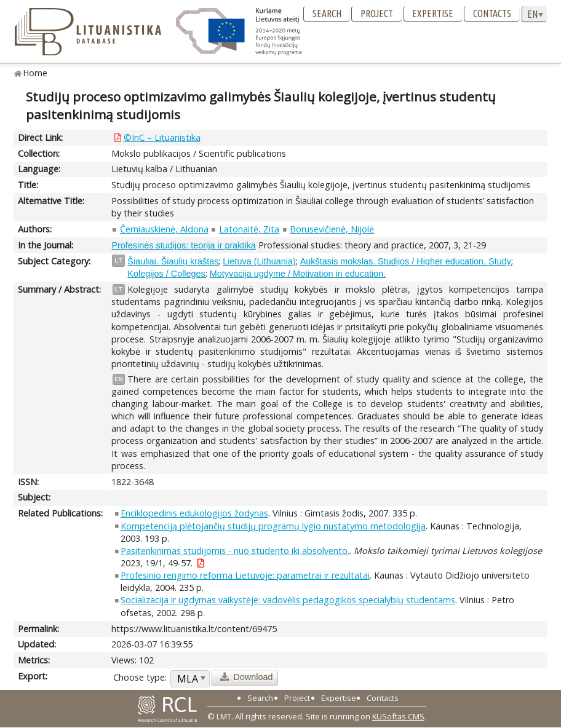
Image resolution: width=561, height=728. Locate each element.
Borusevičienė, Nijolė (332, 229)
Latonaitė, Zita (249, 229)
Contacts (492, 14)
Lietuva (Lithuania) (259, 261)
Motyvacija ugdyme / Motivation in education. (298, 274)
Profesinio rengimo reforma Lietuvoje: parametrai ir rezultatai (245, 575)
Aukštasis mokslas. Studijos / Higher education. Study (406, 261)
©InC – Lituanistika (162, 137)
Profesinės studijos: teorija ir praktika (183, 245)
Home (35, 73)
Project (377, 14)
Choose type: (140, 677)
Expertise (433, 14)
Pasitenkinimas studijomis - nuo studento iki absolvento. (235, 551)
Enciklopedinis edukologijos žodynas (194, 513)
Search (327, 14)
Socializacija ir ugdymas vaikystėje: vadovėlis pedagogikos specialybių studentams (288, 600)
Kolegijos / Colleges (166, 274)
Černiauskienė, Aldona (164, 229)
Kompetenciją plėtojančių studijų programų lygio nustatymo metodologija (273, 526)
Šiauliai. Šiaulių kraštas (173, 261)
